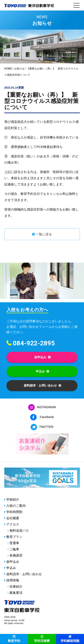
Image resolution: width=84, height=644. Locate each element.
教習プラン (14, 537)
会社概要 (13, 518)
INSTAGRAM (46, 407)
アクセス (13, 524)
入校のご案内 (16, 506)
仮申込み (40, 357)
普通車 (14, 543)
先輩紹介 (16, 586)
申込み (40, 371)
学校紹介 (13, 499)
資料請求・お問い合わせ (40, 385)
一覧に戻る (44, 234)
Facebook (47, 417)
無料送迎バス (19, 530)
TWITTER (46, 427)
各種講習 (16, 555)
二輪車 (14, 549)
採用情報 (13, 580)
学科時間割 (14, 512)
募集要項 (16, 593)
